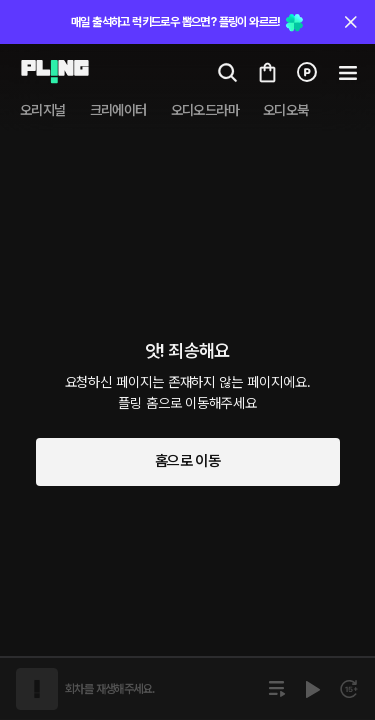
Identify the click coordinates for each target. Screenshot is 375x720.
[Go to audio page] (49, 72)
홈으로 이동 (187, 461)
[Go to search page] (227, 72)
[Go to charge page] (307, 72)
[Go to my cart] (267, 72)
